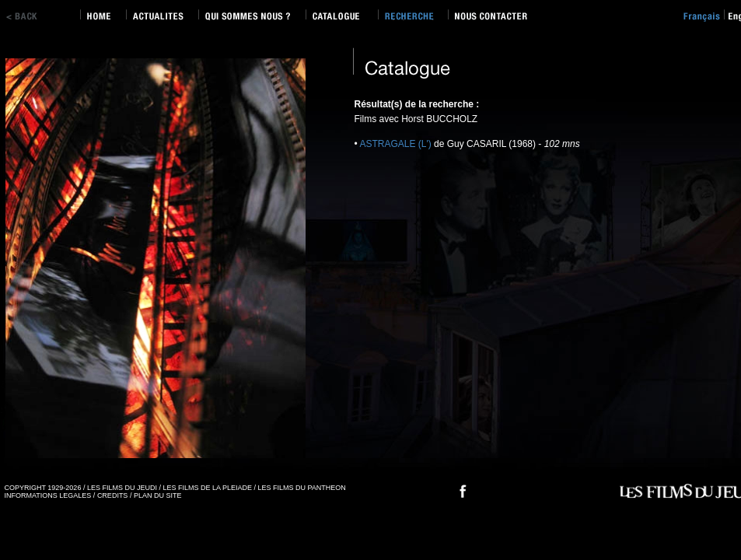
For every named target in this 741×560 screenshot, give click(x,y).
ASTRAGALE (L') (395, 144)
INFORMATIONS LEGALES (48, 495)
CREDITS (113, 495)
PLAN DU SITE (158, 495)
